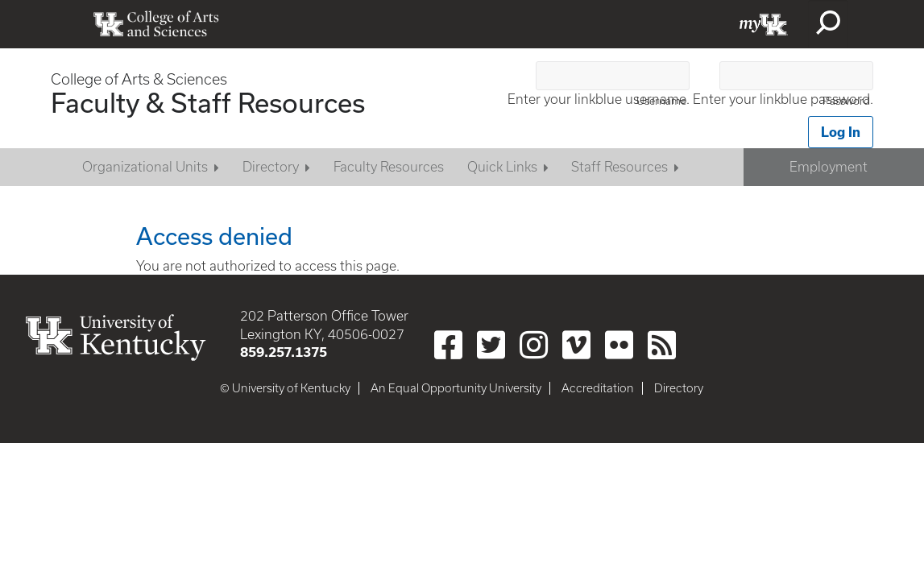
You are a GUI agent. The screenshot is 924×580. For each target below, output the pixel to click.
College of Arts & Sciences (139, 79)
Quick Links (502, 167)
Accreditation (598, 388)
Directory (271, 167)
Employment (829, 167)
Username (661, 101)
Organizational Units (145, 167)
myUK (764, 24)
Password (846, 101)
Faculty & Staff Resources (208, 102)
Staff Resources (619, 167)
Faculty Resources (389, 167)
